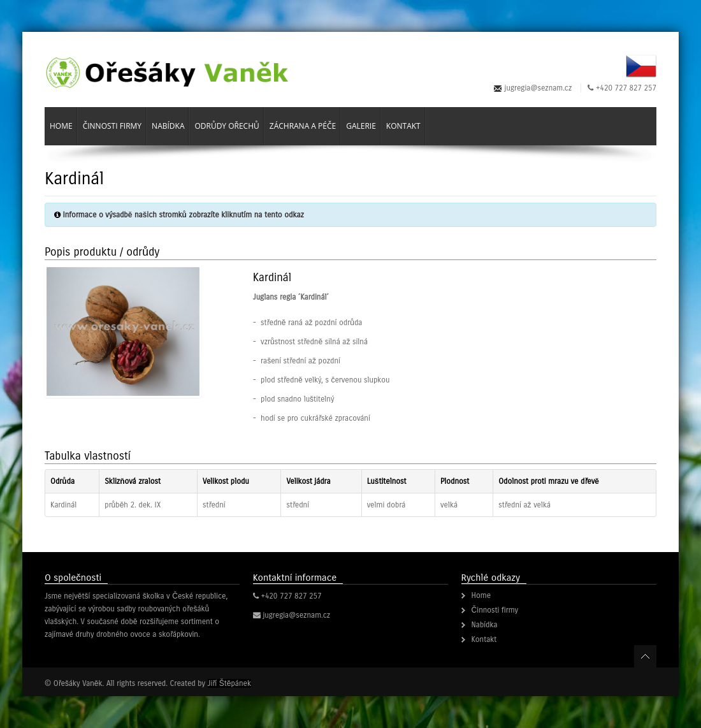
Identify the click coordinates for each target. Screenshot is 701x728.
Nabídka (168, 126)
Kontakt (403, 126)
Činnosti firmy (112, 126)
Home (61, 126)
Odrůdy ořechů (227, 126)
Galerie (361, 126)
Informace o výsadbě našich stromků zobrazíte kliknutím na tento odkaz (184, 215)
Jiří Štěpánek (229, 683)
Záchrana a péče (303, 126)
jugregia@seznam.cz (538, 88)
